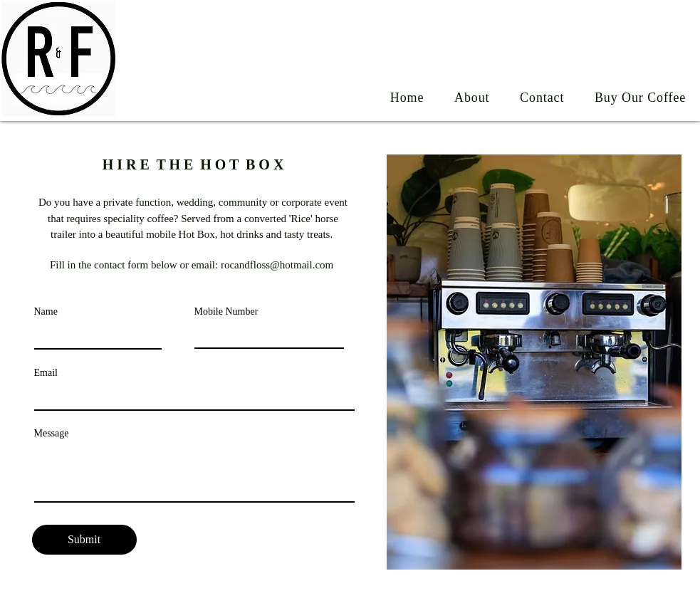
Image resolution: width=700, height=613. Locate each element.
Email (46, 373)
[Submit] (84, 540)
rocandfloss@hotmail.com (277, 265)
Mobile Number (226, 312)
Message (52, 434)
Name (46, 312)
